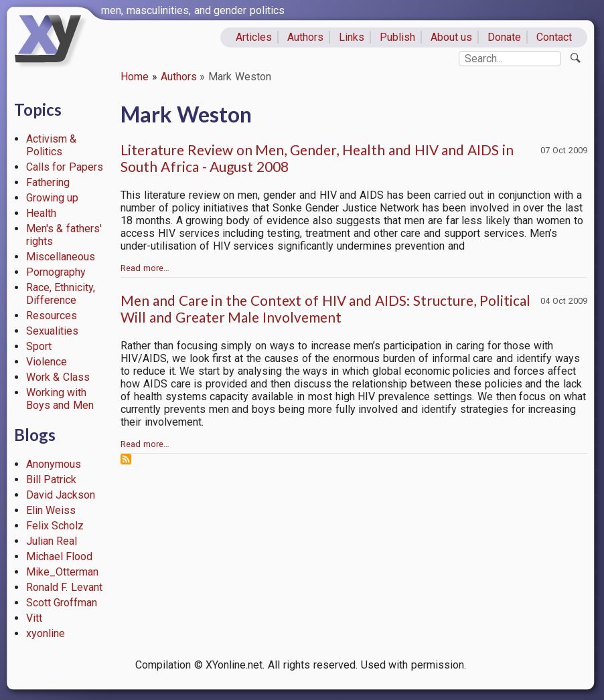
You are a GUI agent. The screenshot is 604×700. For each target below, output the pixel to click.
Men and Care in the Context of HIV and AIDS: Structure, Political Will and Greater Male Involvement (325, 309)
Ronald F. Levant (65, 587)
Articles (254, 37)
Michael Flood (60, 556)
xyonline (46, 633)
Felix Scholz (55, 526)
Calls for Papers (65, 167)
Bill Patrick (52, 479)
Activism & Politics (52, 145)
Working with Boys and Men (60, 399)
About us (452, 37)
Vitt (34, 618)
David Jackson (61, 495)
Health (41, 213)
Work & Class (58, 377)
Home (135, 77)
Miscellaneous (61, 257)
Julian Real (52, 541)
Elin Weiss (51, 510)
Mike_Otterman (62, 572)
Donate (504, 37)
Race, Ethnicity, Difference (61, 294)
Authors (305, 37)
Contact (554, 37)
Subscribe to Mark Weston (126, 459)
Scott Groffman (62, 603)
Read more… (145, 268)
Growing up (53, 198)
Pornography (56, 272)
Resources (52, 316)
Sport (39, 346)
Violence (47, 362)
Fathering (48, 182)
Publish (397, 37)
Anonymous (54, 464)
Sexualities (52, 331)
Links (352, 37)
